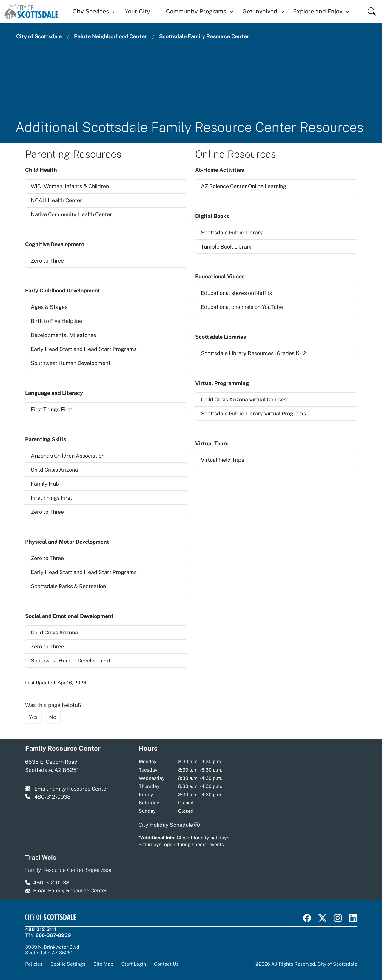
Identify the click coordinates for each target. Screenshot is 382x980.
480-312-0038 (53, 797)
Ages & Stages (49, 307)
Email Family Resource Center (71, 789)
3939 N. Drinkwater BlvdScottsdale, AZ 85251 (52, 950)
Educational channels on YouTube (242, 307)
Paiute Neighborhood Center (110, 36)
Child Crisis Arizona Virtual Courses (244, 399)
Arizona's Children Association (68, 456)
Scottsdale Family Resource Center (204, 36)
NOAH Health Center (56, 200)
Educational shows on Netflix (237, 293)
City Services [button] (91, 11)
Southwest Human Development (71, 363)
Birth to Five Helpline (56, 321)
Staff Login (134, 964)
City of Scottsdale (39, 36)
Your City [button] (137, 11)
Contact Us (166, 964)
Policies (34, 964)
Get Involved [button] (260, 11)
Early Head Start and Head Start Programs (84, 349)
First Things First (51, 409)
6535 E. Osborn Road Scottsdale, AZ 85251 (52, 766)
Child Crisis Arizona (54, 470)
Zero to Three (47, 261)
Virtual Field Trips (222, 460)
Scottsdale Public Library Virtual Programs (253, 414)
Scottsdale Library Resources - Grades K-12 (254, 353)
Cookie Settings (68, 964)
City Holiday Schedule (169, 825)
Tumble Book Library (226, 247)
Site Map (103, 964)
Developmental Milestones (63, 335)
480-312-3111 (41, 929)
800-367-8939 (53, 935)
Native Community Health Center (71, 214)
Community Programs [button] (196, 11)
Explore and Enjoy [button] (318, 11)
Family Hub (45, 484)
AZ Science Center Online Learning (244, 186)
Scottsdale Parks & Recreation (68, 586)
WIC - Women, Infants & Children (70, 186)
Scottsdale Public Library (232, 233)
